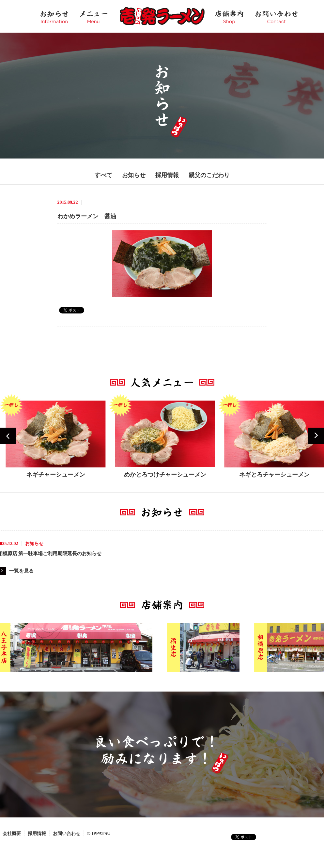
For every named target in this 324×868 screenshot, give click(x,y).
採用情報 (167, 175)
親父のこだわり (209, 175)
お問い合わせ (67, 834)
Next (316, 436)
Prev (8, 436)
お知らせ (134, 175)
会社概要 (12, 834)
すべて (103, 175)
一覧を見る (21, 571)
